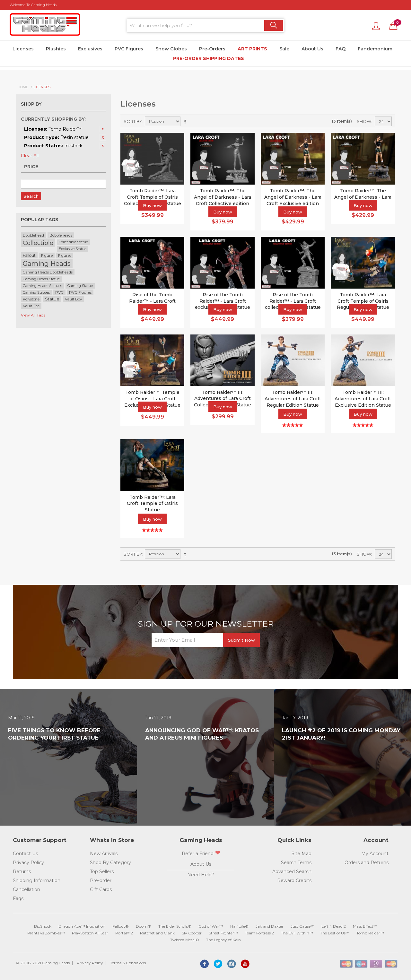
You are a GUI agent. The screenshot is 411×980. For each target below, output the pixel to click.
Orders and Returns (367, 863)
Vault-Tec (31, 306)
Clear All (30, 156)
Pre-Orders (212, 49)
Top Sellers (102, 872)
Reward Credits (294, 880)
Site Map (302, 854)
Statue (52, 299)
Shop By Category (110, 863)
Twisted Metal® (185, 940)
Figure (47, 256)
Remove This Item (103, 129)
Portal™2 (124, 933)
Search (31, 196)
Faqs (18, 898)
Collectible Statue (73, 242)
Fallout (29, 255)
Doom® (144, 926)
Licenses (23, 49)
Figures (65, 256)
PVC (59, 292)
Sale (284, 49)
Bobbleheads (61, 235)
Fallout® (121, 926)
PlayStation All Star (90, 933)
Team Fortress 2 (259, 933)
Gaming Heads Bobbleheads (48, 272)
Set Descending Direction (186, 121)
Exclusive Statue (73, 249)
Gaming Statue (80, 286)
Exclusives (90, 49)
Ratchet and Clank (157, 933)
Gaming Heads (47, 263)
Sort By (133, 121)
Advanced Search (292, 872)
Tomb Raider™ (370, 933)
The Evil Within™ (297, 933)
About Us (312, 49)
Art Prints (252, 49)
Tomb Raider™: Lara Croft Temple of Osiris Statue (152, 503)
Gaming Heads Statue (41, 279)
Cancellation (26, 889)
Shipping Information (37, 880)
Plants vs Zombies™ (46, 933)
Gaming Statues (36, 293)
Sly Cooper (192, 933)
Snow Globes (171, 49)
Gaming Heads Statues (42, 286)
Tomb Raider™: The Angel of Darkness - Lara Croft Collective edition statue (223, 200)
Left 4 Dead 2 (334, 926)
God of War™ (211, 926)
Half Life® (239, 926)
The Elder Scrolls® (175, 926)
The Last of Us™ (335, 933)
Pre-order (101, 880)
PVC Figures (129, 49)
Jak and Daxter (270, 926)
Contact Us (25, 854)
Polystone (31, 299)
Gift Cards (101, 889)
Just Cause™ (302, 926)
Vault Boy (73, 299)
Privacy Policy (28, 863)
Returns (22, 872)
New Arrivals (104, 854)
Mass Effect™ (365, 926)
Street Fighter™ (223, 933)
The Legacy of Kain (223, 940)
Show (364, 121)
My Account (375, 854)
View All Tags (33, 315)
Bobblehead (33, 235)
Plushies (56, 49)
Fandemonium (375, 49)
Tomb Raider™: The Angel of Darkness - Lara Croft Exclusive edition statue (293, 200)
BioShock (43, 926)
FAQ (341, 49)
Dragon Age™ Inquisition (82, 926)
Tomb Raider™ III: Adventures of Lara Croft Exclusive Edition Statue (363, 399)
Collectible (38, 243)
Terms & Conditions (128, 963)
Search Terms (296, 863)
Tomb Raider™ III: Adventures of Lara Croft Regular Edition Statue (293, 399)
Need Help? (201, 875)
